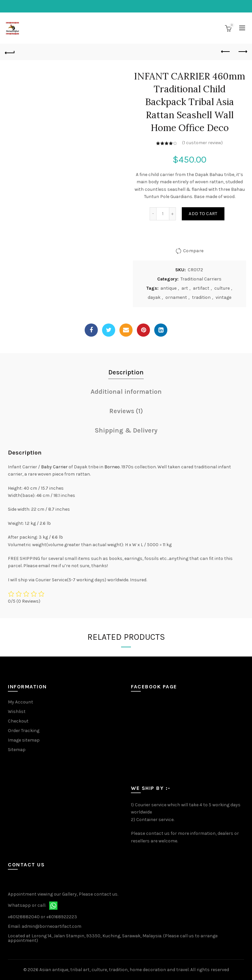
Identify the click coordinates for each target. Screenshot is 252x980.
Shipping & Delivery (126, 430)
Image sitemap (24, 740)
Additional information (126, 392)
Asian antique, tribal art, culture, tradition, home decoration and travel (114, 970)
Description (126, 372)
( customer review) (202, 143)
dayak (154, 297)
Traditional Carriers (201, 279)
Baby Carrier (54, 467)
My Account (21, 702)
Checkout (18, 721)
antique (168, 288)
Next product (242, 52)
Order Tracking (24, 731)
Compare (193, 251)
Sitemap (17, 750)
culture (222, 288)
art (185, 288)
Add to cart (203, 214)
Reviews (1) (126, 411)
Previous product (226, 52)
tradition (201, 297)
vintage (223, 297)
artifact (201, 288)
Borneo (112, 467)
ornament (176, 297)
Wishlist (17, 712)
